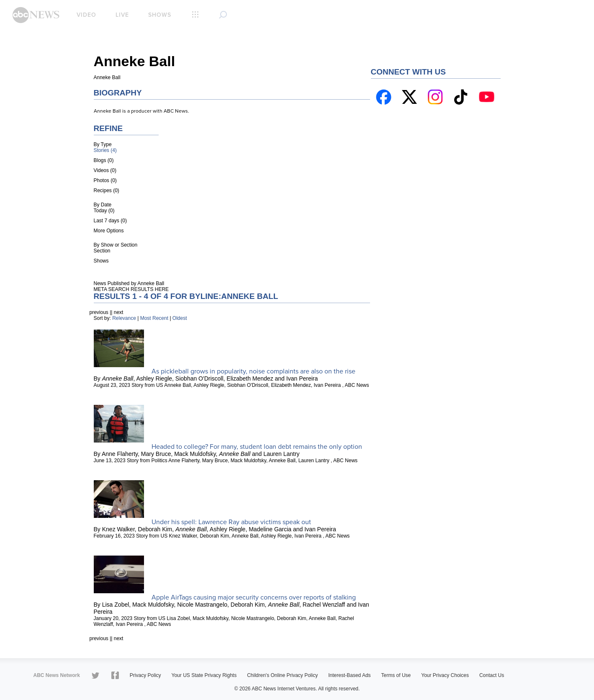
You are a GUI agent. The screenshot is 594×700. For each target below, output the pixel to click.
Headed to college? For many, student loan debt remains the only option (257, 447)
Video (86, 15)
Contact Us (492, 675)
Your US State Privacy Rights (204, 675)
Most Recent (154, 318)
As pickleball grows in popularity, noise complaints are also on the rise (253, 371)
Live (122, 15)
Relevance (124, 318)
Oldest (180, 318)
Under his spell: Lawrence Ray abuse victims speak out (231, 522)
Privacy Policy (145, 675)
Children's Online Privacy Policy (282, 675)
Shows (160, 15)
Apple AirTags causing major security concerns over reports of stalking (254, 597)
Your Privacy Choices (445, 675)
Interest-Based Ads (349, 675)
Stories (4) (105, 150)
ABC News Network (57, 675)
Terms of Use (396, 675)
